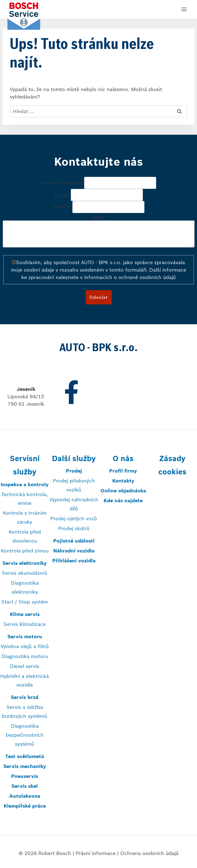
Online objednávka (123, 491)
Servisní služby (25, 465)
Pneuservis (25, 776)
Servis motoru (25, 636)
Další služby (74, 458)
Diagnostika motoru (25, 656)
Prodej (74, 471)
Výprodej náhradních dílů (74, 504)
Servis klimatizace (25, 624)
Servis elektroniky (25, 563)
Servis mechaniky (25, 766)
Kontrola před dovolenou (25, 536)
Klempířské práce (25, 806)
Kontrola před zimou (25, 551)
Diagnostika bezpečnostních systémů (25, 735)
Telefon (63, 207)
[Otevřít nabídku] (184, 9)
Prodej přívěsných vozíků (74, 485)
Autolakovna (25, 796)
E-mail (63, 195)
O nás (123, 458)
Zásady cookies (172, 465)
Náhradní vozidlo (74, 551)
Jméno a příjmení (63, 183)
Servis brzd (25, 697)
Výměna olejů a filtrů (25, 646)
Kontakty (123, 481)
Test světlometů (25, 756)
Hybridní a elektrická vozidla (25, 680)
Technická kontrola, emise (25, 499)
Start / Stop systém (25, 602)
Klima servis (25, 614)
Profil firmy (123, 471)
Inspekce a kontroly (25, 484)
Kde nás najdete (123, 500)
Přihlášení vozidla (74, 560)
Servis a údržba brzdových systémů (25, 711)
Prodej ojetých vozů (74, 518)
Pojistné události (74, 541)
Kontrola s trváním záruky (25, 517)
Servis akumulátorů (25, 573)
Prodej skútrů (74, 528)
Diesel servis (25, 666)
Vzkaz (99, 217)
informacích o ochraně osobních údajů (130, 277)
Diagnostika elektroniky (25, 587)
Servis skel (25, 786)
